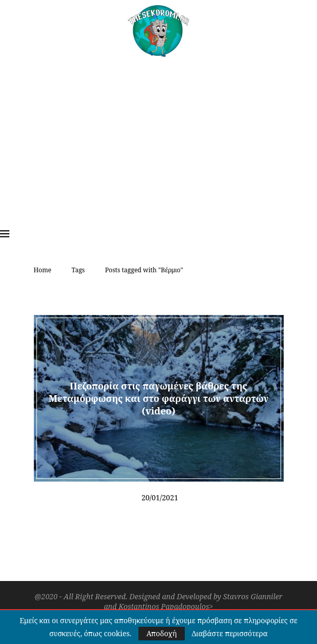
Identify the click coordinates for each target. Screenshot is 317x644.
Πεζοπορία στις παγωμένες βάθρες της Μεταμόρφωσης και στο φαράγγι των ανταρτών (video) (158, 398)
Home (43, 270)
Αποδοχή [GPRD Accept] (161, 633)
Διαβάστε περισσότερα (230, 634)
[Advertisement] (158, 135)
